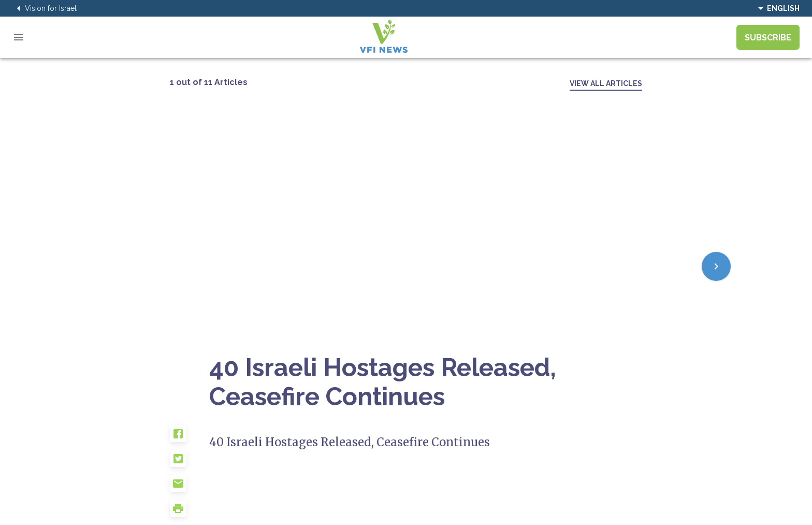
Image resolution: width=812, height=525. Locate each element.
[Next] (716, 266)
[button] (190, 438)
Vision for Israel (45, 8)
